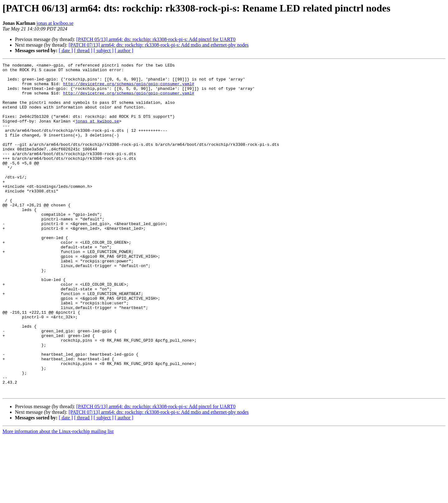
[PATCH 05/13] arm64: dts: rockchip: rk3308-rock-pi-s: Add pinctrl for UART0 (156, 39)
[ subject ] (104, 51)
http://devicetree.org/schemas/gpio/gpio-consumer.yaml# (129, 88)
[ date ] (66, 51)
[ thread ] (83, 51)
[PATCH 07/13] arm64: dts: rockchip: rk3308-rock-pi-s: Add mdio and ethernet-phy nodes (159, 45)
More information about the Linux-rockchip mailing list (58, 498)
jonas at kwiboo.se (55, 23)
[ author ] (124, 51)
